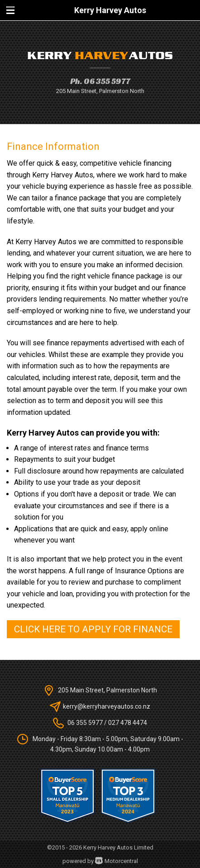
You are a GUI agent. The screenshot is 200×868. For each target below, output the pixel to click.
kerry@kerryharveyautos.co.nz (107, 706)
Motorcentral (117, 861)
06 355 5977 (107, 81)
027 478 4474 (128, 723)
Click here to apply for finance (93, 629)
